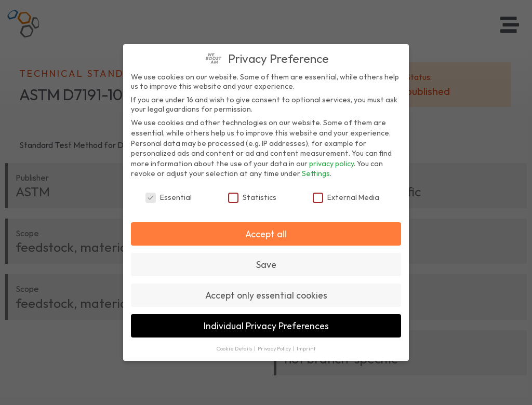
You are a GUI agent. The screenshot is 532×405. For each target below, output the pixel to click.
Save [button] (266, 265)
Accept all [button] (266, 234)
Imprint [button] (306, 348)
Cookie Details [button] (235, 348)
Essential (169, 197)
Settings (316, 173)
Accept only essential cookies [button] (266, 295)
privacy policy (331, 164)
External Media (346, 197)
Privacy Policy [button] (275, 348)
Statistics (252, 197)
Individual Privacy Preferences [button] (266, 326)
